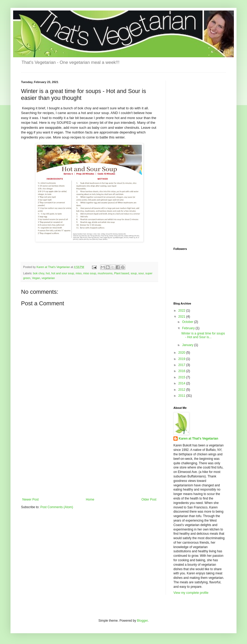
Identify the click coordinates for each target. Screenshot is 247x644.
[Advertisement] (89, 458)
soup (134, 273)
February (189, 328)
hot (48, 273)
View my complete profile (191, 593)
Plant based (122, 273)
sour (141, 273)
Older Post (149, 499)
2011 (182, 396)
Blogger (142, 621)
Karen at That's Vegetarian (198, 439)
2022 (182, 311)
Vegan (36, 278)
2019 (182, 359)
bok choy (39, 273)
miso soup (90, 273)
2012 (182, 390)
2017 (182, 365)
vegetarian (48, 278)
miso (79, 273)
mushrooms (105, 273)
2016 (182, 371)
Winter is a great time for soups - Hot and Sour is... (203, 335)
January (188, 345)
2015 (182, 377)
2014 (182, 383)
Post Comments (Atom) (57, 507)
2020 (182, 353)
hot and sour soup (63, 273)
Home (90, 499)
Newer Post (30, 499)
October (188, 322)
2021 (182, 317)
